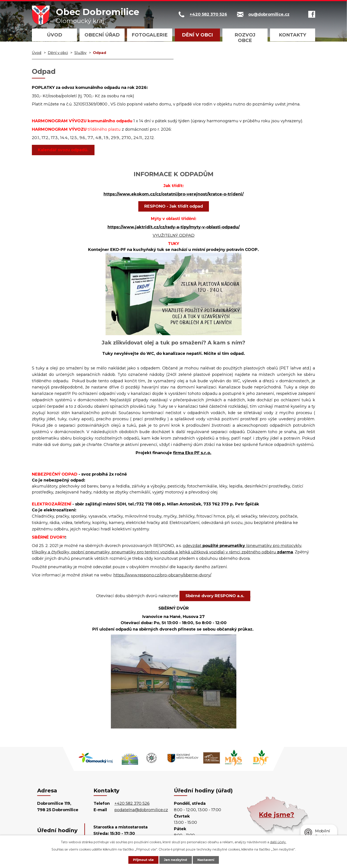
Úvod (55, 35)
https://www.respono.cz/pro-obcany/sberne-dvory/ (162, 575)
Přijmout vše (143, 860)
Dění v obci (197, 35)
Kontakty (293, 35)
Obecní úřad (102, 35)
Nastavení (206, 860)
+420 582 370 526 (132, 803)
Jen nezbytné (176, 860)
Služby (80, 53)
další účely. (278, 842)
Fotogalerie (150, 35)
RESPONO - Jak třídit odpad (174, 206)
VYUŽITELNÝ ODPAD (174, 235)
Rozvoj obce (245, 38)
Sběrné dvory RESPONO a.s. (215, 596)
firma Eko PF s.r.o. (192, 453)
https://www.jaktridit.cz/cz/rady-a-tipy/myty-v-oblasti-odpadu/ (174, 227)
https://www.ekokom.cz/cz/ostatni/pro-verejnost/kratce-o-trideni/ (174, 194)
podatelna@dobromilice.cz (141, 810)
